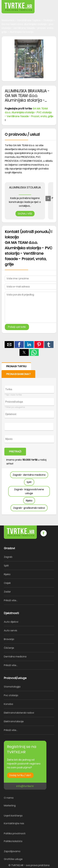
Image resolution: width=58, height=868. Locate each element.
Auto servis (11, 630)
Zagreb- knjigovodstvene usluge (29, 491)
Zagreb (8, 557)
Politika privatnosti (15, 833)
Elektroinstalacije (14, 721)
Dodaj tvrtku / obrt (20, 775)
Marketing (10, 806)
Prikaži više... (11, 600)
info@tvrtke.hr (25, 786)
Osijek (7, 583)
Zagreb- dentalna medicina (29, 475)
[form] (29, 439)
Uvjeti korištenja (13, 816)
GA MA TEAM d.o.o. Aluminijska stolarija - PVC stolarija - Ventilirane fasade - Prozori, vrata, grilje (29, 112)
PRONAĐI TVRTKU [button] (16, 366)
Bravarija (9, 639)
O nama (9, 798)
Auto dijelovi (11, 622)
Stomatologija (12, 687)
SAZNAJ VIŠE (25, 214)
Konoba (8, 704)
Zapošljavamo (12, 851)
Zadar (7, 592)
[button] (49, 5)
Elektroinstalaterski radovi (19, 713)
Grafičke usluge (13, 859)
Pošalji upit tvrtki (17, 327)
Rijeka (29, 501)
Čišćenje (9, 648)
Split (29, 482)
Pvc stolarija (11, 695)
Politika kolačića (13, 841)
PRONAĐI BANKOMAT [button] (18, 374)
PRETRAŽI (15, 452)
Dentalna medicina (15, 657)
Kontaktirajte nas (14, 823)
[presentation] (48, 198)
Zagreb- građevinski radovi (29, 508)
